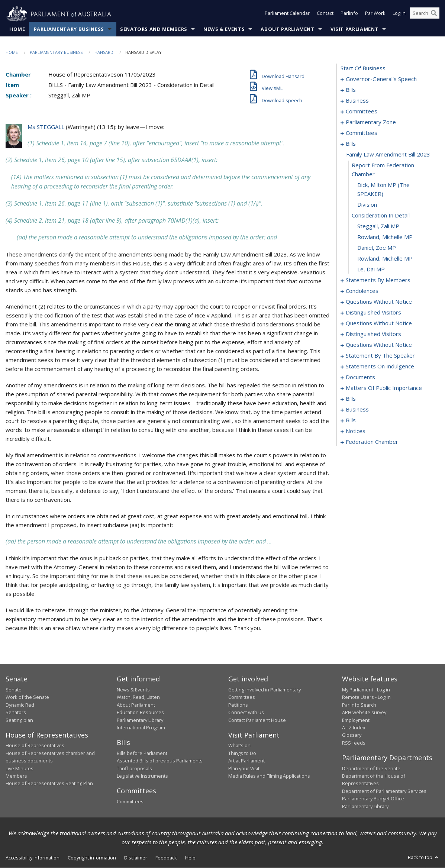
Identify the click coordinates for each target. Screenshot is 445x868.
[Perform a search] (434, 14)
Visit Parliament (354, 29)
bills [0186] (351, 420)
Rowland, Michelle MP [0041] (385, 237)
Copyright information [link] (92, 858)
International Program (141, 728)
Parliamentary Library (140, 720)
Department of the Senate (371, 768)
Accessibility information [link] (33, 858)
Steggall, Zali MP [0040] (378, 226)
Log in (399, 14)
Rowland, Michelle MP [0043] (385, 259)
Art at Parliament (246, 761)
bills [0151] (351, 399)
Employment (356, 720)
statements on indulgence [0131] (380, 367)
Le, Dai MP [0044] (371, 270)
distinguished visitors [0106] (373, 334)
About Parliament (287, 29)
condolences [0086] (362, 291)
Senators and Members (154, 29)
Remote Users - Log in (366, 697)
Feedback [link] (166, 858)
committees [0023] (362, 133)
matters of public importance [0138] (384, 388)
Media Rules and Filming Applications (269, 776)
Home (17, 29)
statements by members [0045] (378, 280)
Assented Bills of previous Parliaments (160, 761)
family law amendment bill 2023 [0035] (388, 155)
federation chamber (372, 442)
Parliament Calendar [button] (287, 14)
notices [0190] (356, 431)
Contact (325, 14)
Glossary (352, 735)
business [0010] (357, 101)
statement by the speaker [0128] (380, 356)
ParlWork (375, 14)
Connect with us (246, 713)
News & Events (224, 29)
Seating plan (19, 720)
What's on (239, 746)
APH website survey (364, 713)
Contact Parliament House (257, 720)
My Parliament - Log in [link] (366, 690)
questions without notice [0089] (379, 302)
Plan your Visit (244, 768)
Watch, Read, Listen (138, 697)
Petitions (238, 705)
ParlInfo (349, 14)
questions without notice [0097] (379, 323)
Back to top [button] (424, 858)
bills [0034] (351, 144)
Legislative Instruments (142, 776)
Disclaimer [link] (136, 858)
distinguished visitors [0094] (373, 313)
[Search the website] (425, 14)
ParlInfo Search (359, 705)
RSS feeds (354, 743)
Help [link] (190, 858)
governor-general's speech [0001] (381, 79)
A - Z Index (354, 728)
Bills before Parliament (142, 753)
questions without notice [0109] (379, 345)
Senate (14, 690)
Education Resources (140, 713)
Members (16, 776)
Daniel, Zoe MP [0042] (377, 248)
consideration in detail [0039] (381, 216)
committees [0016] (362, 112)
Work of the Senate (27, 697)
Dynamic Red (20, 705)
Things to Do (242, 753)
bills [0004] (351, 90)
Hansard (104, 53)
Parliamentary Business (69, 29)
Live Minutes (20, 768)
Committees (130, 802)
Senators (16, 713)
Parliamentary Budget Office (373, 799)
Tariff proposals (134, 768)
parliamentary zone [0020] (371, 122)
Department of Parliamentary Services (384, 791)
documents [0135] (360, 377)
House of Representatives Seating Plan (49, 784)
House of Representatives (35, 746)
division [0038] (367, 205)
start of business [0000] (363, 68)
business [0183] (357, 410)
